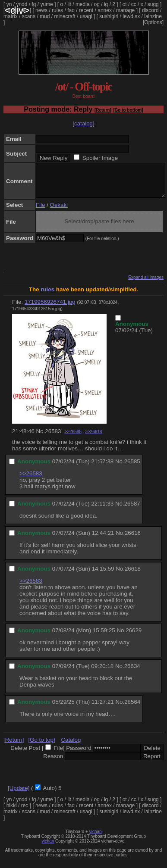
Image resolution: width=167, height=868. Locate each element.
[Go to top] (41, 746)
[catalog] (83, 123)
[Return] (103, 110)
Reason (53, 763)
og (97, 4)
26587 (132, 510)
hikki (12, 10)
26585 (132, 468)
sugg (153, 4)
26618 (133, 575)
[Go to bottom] (128, 110)
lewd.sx (131, 16)
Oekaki (59, 211)
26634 (132, 673)
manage (125, 10)
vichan (96, 838)
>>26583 (31, 480)
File (40, 211)
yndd (22, 4)
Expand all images (146, 284)
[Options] (153, 22)
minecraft (65, 16)
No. (41, 438)
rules (57, 10)
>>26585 (73, 438)
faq (71, 10)
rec (25, 10)
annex (105, 10)
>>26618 (94, 438)
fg (34, 4)
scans (29, 16)
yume (46, 4)
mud (45, 16)
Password (79, 754)
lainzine (153, 16)
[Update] (19, 795)
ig (106, 4)
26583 (53, 438)
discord (150, 10)
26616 (133, 539)
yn (9, 4)
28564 (132, 708)
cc (134, 4)
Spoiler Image (100, 158)
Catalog (71, 746)
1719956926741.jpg (50, 308)
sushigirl (109, 16)
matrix (11, 16)
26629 (134, 637)
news (41, 10)
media (83, 4)
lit (69, 4)
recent (86, 10)
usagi (86, 16)
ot (125, 4)
